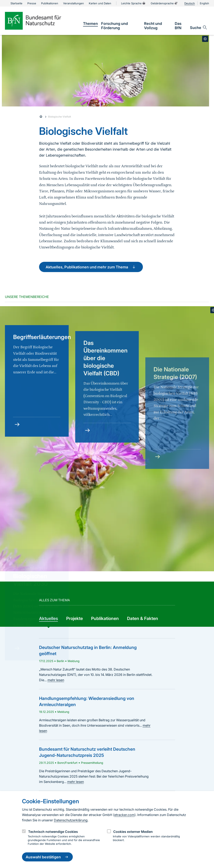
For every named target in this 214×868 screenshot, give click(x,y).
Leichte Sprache (133, 3)
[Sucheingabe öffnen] (199, 28)
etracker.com (124, 815)
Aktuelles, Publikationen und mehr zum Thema (91, 267)
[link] (90, 24)
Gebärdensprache (164, 3)
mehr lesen (56, 680)
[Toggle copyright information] (205, 39)
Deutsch (190, 3)
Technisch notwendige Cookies (53, 832)
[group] (49, 619)
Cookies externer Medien (133, 832)
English (204, 3)
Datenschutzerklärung (71, 820)
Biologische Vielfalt (60, 117)
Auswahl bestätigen (47, 857)
